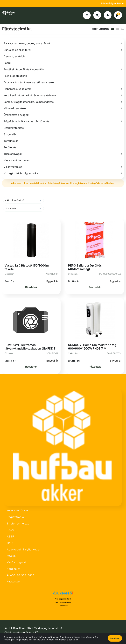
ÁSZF (10, 537)
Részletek (31, 287)
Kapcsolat (14, 569)
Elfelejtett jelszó (18, 524)
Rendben (115, 638)
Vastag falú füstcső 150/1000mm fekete (28, 267)
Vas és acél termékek (17, 160)
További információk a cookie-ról (63, 640)
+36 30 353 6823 (21, 575)
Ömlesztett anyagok (16, 115)
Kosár (11, 530)
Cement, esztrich (14, 56)
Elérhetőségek (109, 3)
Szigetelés (10, 134)
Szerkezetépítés (14, 128)
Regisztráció (15, 517)
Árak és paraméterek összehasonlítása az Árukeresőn (63, 602)
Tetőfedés (10, 147)
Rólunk (120, 3)
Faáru (7, 63)
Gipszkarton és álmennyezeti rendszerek (29, 82)
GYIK (10, 543)
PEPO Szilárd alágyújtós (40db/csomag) (85, 267)
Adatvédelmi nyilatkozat (24, 550)
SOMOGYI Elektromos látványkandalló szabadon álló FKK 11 (31, 347)
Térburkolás (11, 141)
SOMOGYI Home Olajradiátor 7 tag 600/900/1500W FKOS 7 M (92, 347)
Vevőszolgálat (17, 562)
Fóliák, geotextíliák (15, 76)
